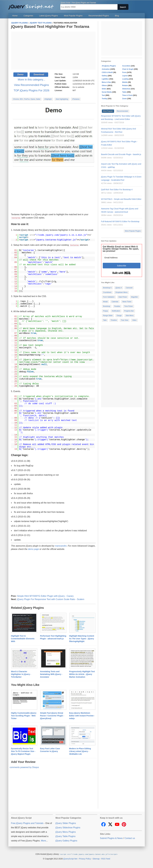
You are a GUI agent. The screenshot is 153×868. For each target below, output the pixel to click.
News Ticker (127, 302)
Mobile (125, 82)
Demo (20, 75)
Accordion (126, 66)
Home (15, 16)
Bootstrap (107, 306)
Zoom (125, 99)
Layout (125, 76)
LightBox (105, 79)
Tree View (125, 320)
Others (104, 86)
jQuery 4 (119, 288)
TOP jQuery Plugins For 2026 (32, 90)
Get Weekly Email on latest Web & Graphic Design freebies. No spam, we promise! (121, 249)
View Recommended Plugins (31, 85)
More (43, 840)
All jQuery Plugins (109, 66)
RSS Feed (106, 858)
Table (124, 92)
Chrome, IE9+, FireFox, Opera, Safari (27, 99)
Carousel (129, 288)
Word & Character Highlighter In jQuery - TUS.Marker (21, 674)
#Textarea (76, 99)
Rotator (125, 86)
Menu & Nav (107, 82)
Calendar (115, 302)
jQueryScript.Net (70, 858)
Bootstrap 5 (107, 288)
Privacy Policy (85, 858)
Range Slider (108, 316)
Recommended (122, 111)
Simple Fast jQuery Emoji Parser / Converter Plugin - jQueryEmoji (52, 715)
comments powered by (24, 767)
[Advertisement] (53, 51)
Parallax (117, 306)
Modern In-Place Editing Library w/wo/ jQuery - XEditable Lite (80, 751)
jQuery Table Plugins (66, 836)
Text (103, 95)
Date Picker (123, 297)
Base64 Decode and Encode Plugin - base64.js (121, 154)
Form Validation (109, 297)
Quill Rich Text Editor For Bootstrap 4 (117, 190)
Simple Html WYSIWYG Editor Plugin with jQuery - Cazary (45, 596)
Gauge (119, 316)
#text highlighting (62, 99)
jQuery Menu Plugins (66, 832)
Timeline (114, 320)
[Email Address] (122, 258)
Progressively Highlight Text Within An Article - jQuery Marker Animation (82, 674)
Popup (106, 311)
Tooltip (104, 99)
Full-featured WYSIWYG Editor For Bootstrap (120, 221)
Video (134, 320)
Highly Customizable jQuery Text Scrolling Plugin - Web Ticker (24, 715)
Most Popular (108, 111)
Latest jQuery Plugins (49, 16)
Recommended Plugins (99, 16)
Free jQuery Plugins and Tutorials (32, 5)
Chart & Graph (128, 69)
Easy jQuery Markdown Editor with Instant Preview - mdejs (82, 715)
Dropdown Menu (121, 292)
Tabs (105, 320)
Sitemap (96, 858)
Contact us (130, 838)
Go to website (78, 87)
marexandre (61, 546)
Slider (104, 89)
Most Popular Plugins (73, 16)
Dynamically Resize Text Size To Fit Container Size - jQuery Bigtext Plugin (23, 751)
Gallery (105, 76)
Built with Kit (122, 273)
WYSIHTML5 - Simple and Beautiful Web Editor (121, 199)
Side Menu (130, 316)
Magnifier (135, 297)
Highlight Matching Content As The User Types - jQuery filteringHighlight (82, 638)
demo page (33, 549)
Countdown (107, 292)
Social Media (107, 92)
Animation (106, 69)
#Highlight (48, 99)
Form (124, 72)
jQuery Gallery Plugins (66, 840)
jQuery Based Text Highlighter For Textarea (50, 27)
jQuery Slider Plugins (66, 823)
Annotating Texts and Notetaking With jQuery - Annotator (51, 674)
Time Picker (129, 306)
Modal (105, 302)
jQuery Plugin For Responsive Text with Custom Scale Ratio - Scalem (51, 599)
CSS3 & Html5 (107, 72)
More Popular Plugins (133, 231)
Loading (125, 79)
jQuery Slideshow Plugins (68, 827)
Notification (116, 311)
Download (39, 75)
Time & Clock (127, 95)
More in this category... (31, 80)
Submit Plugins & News (111, 838)
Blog (117, 16)
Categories (28, 16)
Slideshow (126, 89)
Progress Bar (129, 311)
